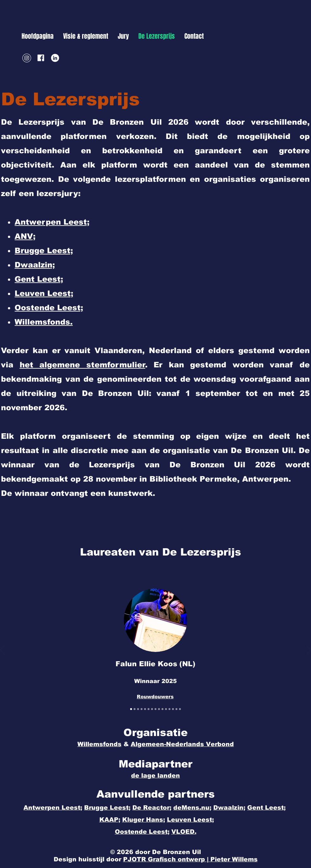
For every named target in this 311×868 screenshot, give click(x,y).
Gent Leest (265, 808)
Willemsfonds (99, 744)
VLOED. (184, 832)
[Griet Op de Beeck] (173, 709)
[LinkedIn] (55, 58)
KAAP (109, 820)
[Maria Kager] (135, 709)
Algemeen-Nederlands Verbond (182, 744)
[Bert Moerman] (155, 709)
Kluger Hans (143, 820)
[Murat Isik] (176, 709)
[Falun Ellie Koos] (131, 709)
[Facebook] (41, 58)
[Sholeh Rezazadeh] (145, 709)
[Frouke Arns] (142, 709)
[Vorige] (2, 650)
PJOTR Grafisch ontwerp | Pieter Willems (190, 859)
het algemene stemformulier (83, 365)
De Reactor (151, 808)
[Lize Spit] (162, 709)
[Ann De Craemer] (180, 709)
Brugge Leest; (107, 808)
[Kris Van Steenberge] (169, 709)
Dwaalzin (228, 808)
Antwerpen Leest (52, 808)
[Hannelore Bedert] (152, 709)
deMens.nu (191, 808)
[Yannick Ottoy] (166, 709)
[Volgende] (309, 650)
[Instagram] (26, 58)
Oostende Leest (141, 832)
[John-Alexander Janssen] (159, 709)
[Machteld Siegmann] (149, 709)
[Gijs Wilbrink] (138, 709)
